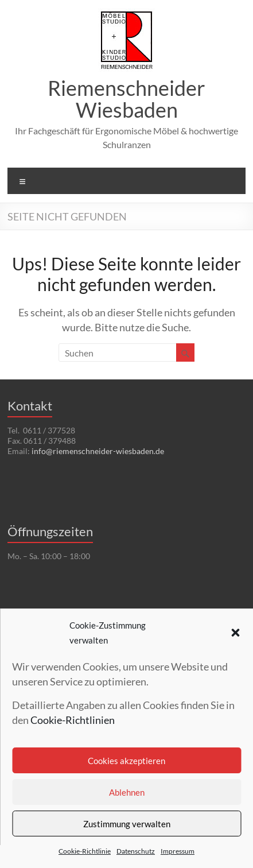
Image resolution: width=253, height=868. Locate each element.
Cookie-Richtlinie (85, 851)
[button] (235, 633)
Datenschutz (136, 851)
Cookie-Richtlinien (73, 720)
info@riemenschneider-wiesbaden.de (98, 451)
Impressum (178, 851)
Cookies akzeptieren (126, 761)
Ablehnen (127, 792)
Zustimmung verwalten (127, 824)
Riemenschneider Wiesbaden (126, 99)
